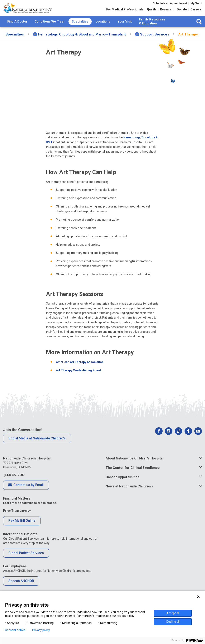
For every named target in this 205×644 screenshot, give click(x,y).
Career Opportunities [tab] (123, 485)
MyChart (196, 5)
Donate (182, 11)
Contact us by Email (26, 493)
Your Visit (125, 29)
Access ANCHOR (21, 589)
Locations (103, 29)
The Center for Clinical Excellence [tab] (133, 475)
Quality (152, 11)
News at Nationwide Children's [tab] (129, 494)
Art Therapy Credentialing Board (78, 378)
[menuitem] (17, 29)
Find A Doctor (17, 29)
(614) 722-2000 (14, 483)
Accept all (173, 613)
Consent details (15, 630)
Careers (196, 11)
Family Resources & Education (152, 29)
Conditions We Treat (50, 29)
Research (167, 11)
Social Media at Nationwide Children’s (37, 446)
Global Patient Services (26, 561)
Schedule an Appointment (170, 5)
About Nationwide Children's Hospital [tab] (135, 466)
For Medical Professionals (125, 11)
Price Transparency (17, 518)
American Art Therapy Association (80, 370)
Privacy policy (41, 630)
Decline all (173, 622)
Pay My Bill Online (22, 528)
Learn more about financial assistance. (30, 511)
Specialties (80, 29)
